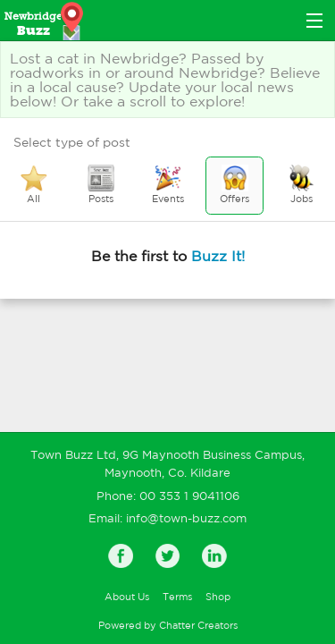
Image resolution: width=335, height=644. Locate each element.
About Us (127, 597)
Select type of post (72, 142)
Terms (177, 597)
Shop (218, 597)
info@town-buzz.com (186, 518)
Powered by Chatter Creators (168, 625)
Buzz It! (218, 256)
